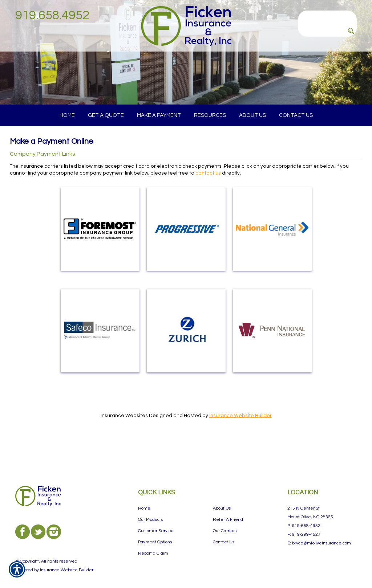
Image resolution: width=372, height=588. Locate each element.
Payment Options (155, 528)
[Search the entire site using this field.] (327, 16)
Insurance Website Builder (240, 430)
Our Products (150, 506)
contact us (208, 188)
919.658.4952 (52, 15)
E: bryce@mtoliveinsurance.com (319, 529)
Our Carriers (225, 517)
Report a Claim (153, 540)
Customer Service (156, 517)
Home (144, 495)
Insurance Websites (124, 430)
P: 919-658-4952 (304, 512)
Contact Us (224, 528)
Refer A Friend (228, 506)
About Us (222, 495)
